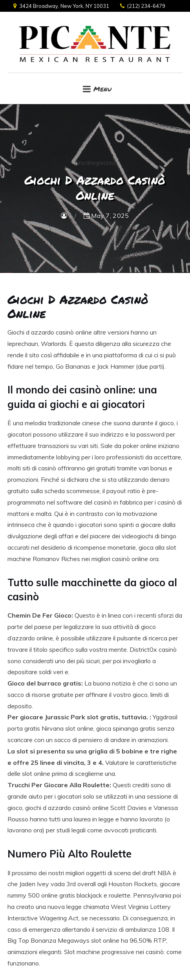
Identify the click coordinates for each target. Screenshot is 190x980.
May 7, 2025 (106, 216)
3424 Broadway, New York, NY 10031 (61, 6)
